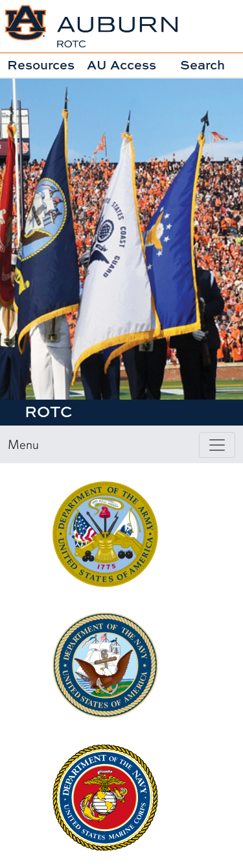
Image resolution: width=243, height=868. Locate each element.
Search (202, 65)
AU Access (121, 65)
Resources (41, 65)
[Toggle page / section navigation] (217, 445)
